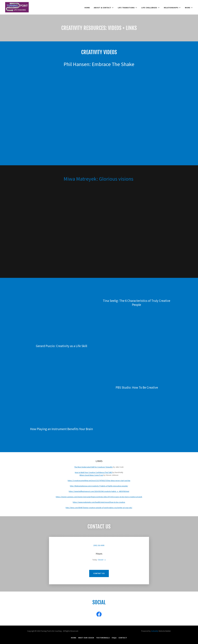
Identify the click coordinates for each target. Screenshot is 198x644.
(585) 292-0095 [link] (99, 545)
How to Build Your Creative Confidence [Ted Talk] (94, 472)
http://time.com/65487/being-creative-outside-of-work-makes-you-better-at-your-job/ (99, 508)
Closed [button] (101, 560)
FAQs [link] (114, 638)
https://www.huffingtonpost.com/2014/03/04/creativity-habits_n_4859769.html (99, 491)
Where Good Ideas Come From (91, 475)
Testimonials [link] (103, 638)
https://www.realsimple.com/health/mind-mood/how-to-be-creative (99, 502)
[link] (17, 7)
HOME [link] (87, 8)
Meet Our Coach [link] (86, 638)
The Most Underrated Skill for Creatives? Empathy (94, 467)
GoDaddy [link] (155, 631)
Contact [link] (123, 638)
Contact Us (99, 573)
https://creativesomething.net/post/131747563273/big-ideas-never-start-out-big (99, 481)
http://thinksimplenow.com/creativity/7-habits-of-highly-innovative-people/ (99, 486)
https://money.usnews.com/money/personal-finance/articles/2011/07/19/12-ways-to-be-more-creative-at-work (99, 497)
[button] (104, 8)
